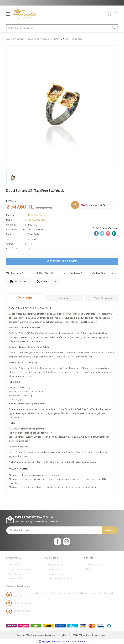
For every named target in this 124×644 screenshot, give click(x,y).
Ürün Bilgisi (25, 298)
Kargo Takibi (14, 574)
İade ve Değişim (55, 574)
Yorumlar (64, 298)
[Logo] (25, 14)
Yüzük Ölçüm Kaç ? (95, 564)
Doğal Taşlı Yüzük (37, 215)
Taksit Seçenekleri (104, 298)
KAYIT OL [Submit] (110, 530)
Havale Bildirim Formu (19, 569)
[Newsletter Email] (54, 530)
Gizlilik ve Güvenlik (57, 569)
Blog (62, 3)
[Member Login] (109, 14)
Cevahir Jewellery (37, 220)
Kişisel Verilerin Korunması (60, 579)
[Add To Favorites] (16, 273)
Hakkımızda (14, 564)
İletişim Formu (15, 579)
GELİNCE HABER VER (62, 261)
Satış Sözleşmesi (55, 564)
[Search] (62, 28)
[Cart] (116, 14)
